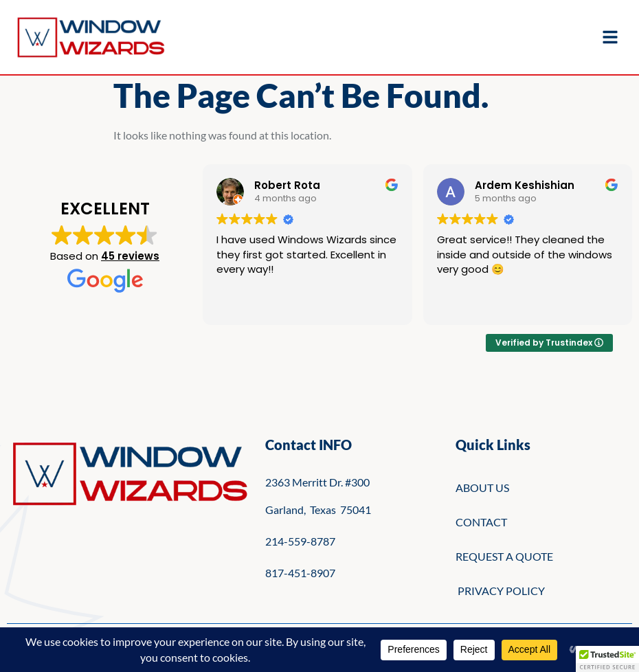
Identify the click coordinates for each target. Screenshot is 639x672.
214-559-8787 (300, 541)
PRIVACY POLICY (500, 591)
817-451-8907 (300, 573)
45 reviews (130, 256)
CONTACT (481, 522)
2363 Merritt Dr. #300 (317, 482)
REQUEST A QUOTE (504, 556)
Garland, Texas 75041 (318, 509)
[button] (607, 659)
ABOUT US (482, 488)
